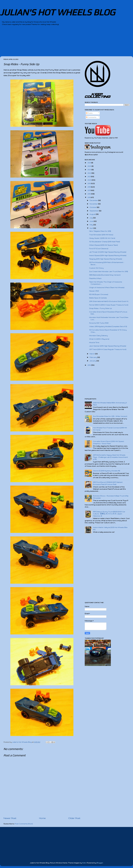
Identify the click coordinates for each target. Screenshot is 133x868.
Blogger (100, 863)
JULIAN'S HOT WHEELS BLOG (57, 12)
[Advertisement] (61, 42)
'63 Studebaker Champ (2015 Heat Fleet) (105, 242)
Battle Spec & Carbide (98, 298)
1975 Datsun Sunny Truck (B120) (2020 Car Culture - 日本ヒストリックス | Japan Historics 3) (109, 514)
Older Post (74, 818)
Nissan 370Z (94, 291)
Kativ (84, 863)
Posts (89, 113)
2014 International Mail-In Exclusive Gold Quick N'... (109, 301)
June (92, 221)
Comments (91, 117)
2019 (89, 183)
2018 (89, 187)
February (93, 357)
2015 (89, 197)
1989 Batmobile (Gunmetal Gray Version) (105, 275)
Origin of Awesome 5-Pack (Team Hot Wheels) (107, 288)
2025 (89, 163)
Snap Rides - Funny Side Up (100, 308)
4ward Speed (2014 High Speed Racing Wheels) (108, 255)
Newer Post (10, 818)
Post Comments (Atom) (24, 824)
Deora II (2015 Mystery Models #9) (106, 471)
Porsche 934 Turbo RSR (99, 323)
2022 (90, 173)
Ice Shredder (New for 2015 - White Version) (110, 416)
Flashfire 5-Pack (95, 278)
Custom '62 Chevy (96, 268)
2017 (89, 190)
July (91, 218)
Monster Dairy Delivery (98, 336)
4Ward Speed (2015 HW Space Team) (103, 245)
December (94, 200)
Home (42, 818)
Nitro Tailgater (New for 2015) (100, 231)
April (92, 228)
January (93, 361)
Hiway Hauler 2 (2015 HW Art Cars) (102, 238)
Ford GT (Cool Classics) (99, 249)
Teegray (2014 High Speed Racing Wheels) (106, 259)
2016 (89, 194)
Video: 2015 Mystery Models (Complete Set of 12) (108, 326)
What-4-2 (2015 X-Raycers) (99, 339)
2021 (89, 177)
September (94, 211)
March (92, 354)
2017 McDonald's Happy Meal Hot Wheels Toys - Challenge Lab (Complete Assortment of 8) (110, 457)
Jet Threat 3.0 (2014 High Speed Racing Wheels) (108, 252)
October (93, 207)
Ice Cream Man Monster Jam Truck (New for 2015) (109, 271)
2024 (90, 166)
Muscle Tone (94, 342)
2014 (89, 365)
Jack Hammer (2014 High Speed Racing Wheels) (108, 346)
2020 (90, 180)
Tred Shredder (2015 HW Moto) (101, 235)
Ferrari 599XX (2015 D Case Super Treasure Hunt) (109, 305)
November (94, 204)
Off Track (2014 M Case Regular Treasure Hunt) (108, 349)
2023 (90, 170)
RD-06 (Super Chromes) (99, 294)
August (93, 214)
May (91, 225)
